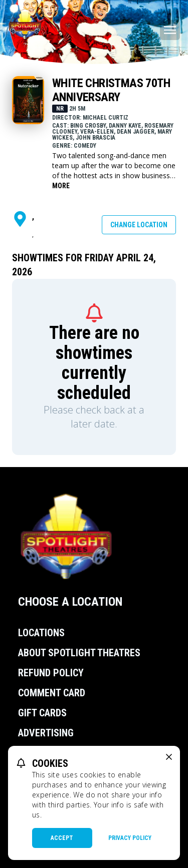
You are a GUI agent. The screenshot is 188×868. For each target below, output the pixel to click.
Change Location (139, 225)
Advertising (46, 733)
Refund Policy (51, 673)
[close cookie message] (169, 757)
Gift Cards (42, 713)
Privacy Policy (130, 838)
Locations (41, 633)
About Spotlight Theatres (79, 653)
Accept (62, 838)
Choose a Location (70, 602)
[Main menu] (170, 30)
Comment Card (52, 693)
